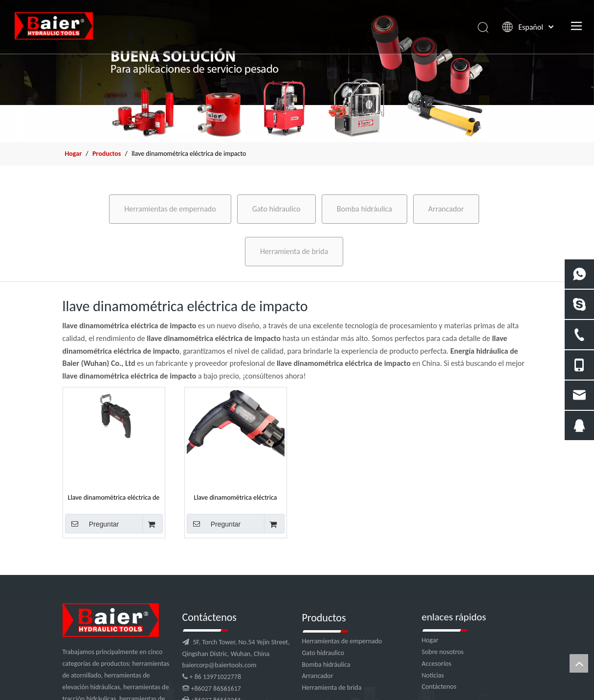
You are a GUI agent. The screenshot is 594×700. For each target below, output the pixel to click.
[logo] (111, 620)
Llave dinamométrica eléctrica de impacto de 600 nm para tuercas (114, 497)
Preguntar (92, 524)
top (579, 663)
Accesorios (437, 664)
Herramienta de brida (294, 251)
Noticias (433, 675)
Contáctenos (439, 687)
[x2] (297, 71)
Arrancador (446, 209)
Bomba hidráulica (364, 209)
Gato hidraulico (276, 209)
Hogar (430, 640)
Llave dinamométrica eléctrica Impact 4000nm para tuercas (236, 497)
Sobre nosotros (443, 652)
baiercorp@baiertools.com (220, 665)
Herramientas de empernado (170, 209)
